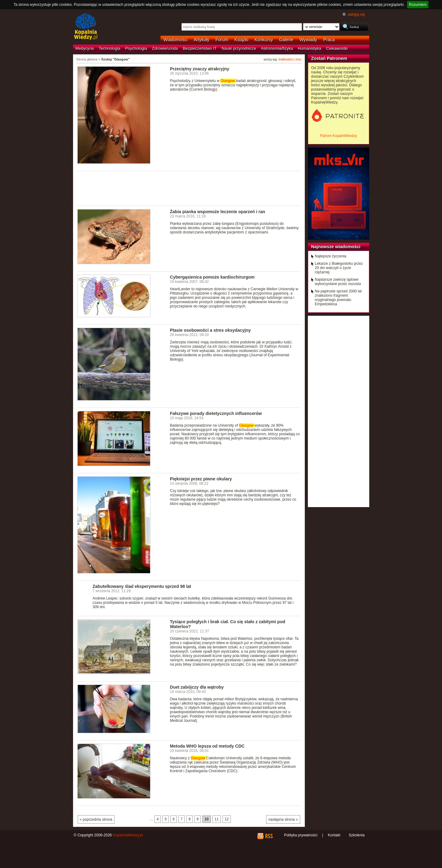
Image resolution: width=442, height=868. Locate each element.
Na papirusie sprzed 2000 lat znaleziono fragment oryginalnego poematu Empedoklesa (338, 298)
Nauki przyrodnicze (239, 48)
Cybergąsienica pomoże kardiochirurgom (212, 277)
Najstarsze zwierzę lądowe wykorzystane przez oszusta (338, 282)
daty (298, 59)
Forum (222, 40)
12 (227, 819)
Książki (242, 40)
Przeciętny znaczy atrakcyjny (200, 69)
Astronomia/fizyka (277, 48)
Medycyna (85, 48)
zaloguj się (356, 14)
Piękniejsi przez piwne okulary (201, 479)
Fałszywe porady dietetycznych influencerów (216, 413)
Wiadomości (176, 40)
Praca (329, 40)
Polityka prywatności (301, 835)
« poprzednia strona (96, 819)
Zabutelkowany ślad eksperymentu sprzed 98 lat (142, 586)
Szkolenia (357, 835)
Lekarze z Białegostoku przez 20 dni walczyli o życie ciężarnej (339, 268)
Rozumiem (418, 5)
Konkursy (264, 40)
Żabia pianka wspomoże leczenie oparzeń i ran (218, 212)
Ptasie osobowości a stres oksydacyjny (211, 330)
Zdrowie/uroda (165, 48)
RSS (269, 836)
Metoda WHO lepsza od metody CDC (207, 746)
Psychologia (136, 48)
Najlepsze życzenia (331, 256)
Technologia (110, 48)
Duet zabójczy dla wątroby (197, 687)
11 (217, 819)
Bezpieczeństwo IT (200, 48)
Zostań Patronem (329, 58)
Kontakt (334, 835)
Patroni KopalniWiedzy (338, 136)
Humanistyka (309, 48)
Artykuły (202, 40)
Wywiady (308, 40)
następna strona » (283, 819)
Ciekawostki (337, 48)
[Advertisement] (189, 188)
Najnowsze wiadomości (336, 247)
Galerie (286, 40)
